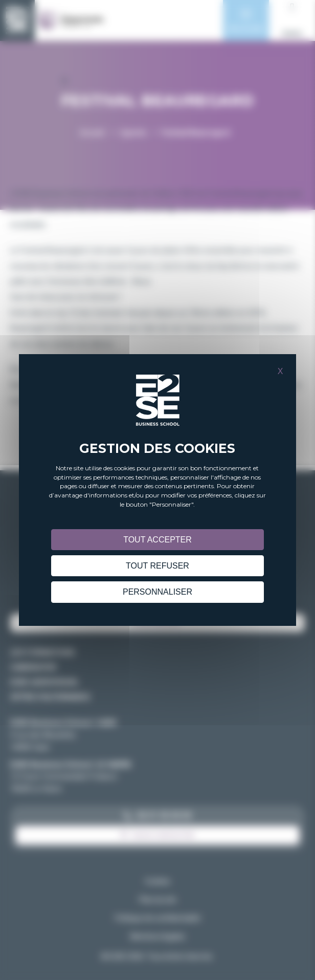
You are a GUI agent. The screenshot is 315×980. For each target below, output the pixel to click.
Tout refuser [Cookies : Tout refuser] (157, 566)
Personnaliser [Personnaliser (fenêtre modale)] (157, 592)
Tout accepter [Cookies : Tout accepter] (157, 540)
